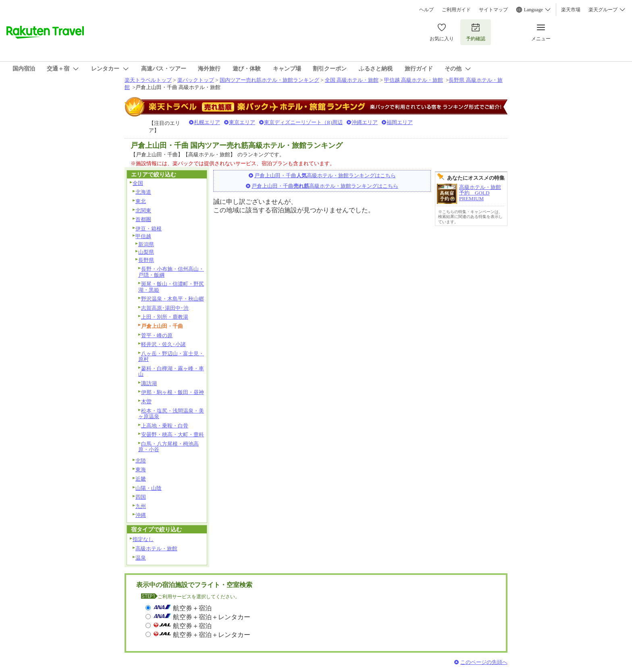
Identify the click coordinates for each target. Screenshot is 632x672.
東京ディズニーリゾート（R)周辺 (303, 122)
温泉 (141, 558)
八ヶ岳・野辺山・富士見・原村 (171, 357)
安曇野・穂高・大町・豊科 (173, 435)
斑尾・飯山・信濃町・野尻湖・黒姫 (171, 287)
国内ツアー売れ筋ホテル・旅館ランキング (269, 80)
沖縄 (141, 515)
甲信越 (143, 236)
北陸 (141, 461)
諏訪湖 (149, 383)
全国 (138, 183)
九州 (141, 506)
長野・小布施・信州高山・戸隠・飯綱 (171, 272)
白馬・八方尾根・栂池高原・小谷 (168, 447)
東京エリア (242, 122)
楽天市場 (571, 10)
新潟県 (146, 244)
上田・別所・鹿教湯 (165, 317)
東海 (141, 470)
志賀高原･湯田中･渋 (165, 308)
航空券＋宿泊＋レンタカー (212, 617)
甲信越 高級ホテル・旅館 (414, 80)
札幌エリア (207, 122)
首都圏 (143, 219)
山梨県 (146, 252)
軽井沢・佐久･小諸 (163, 344)
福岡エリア (400, 122)
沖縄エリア (365, 122)
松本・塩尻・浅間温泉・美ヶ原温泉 (171, 414)
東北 (141, 201)
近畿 (141, 479)
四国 (141, 497)
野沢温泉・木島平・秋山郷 (173, 299)
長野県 (146, 260)
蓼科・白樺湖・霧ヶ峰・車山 (171, 371)
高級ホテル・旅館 (156, 549)
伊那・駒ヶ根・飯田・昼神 (173, 392)
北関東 (143, 211)
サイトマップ (493, 10)
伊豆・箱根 (149, 229)
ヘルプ (426, 10)
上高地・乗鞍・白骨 (165, 426)
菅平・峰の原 (157, 335)
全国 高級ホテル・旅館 (352, 80)
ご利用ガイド (456, 10)
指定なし (143, 539)
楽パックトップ (196, 80)
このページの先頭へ (484, 662)
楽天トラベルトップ (148, 80)
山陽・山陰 (149, 488)
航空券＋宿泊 (192, 608)
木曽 (146, 401)
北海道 (143, 192)
